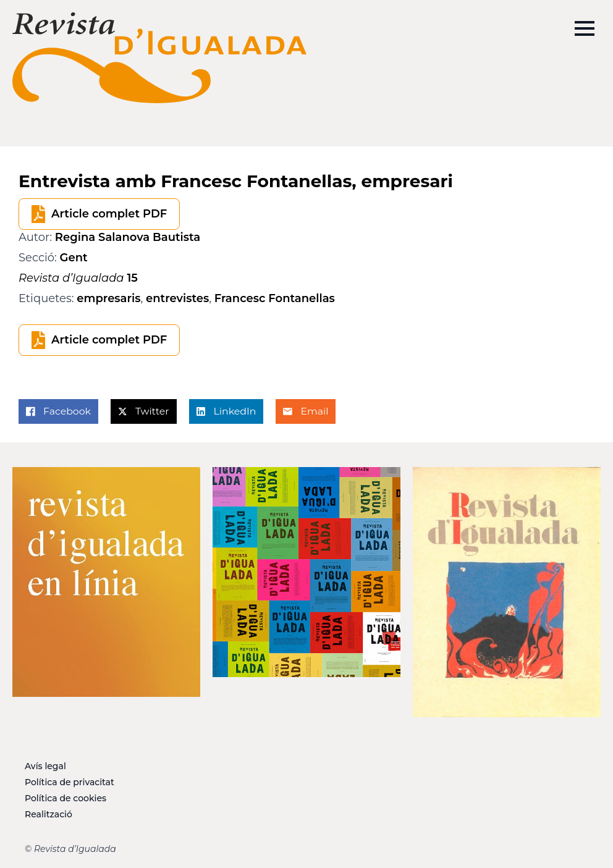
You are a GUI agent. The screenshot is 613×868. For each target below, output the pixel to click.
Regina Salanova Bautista (128, 237)
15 (78, 278)
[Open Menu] (585, 28)
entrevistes (177, 298)
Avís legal (45, 766)
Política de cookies (66, 798)
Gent (74, 258)
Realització (49, 814)
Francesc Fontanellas (275, 298)
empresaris (108, 298)
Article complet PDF (109, 214)
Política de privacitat (70, 782)
